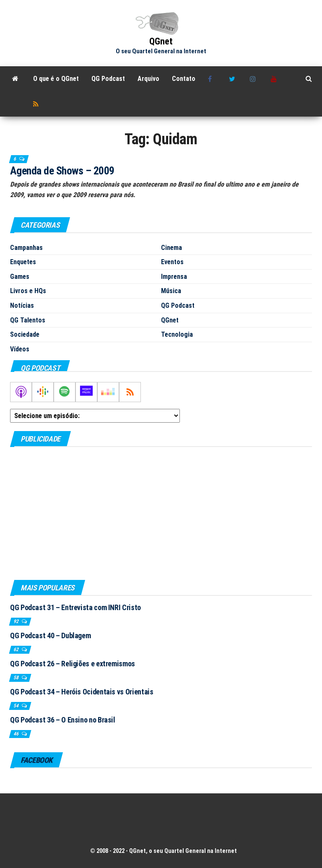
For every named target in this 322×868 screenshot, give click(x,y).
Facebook (212, 79)
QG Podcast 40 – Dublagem (50, 635)
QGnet (161, 41)
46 (17, 734)
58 (17, 678)
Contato (184, 79)
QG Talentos (28, 320)
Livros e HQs (28, 291)
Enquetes (23, 262)
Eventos (172, 262)
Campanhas (26, 248)
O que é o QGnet (56, 79)
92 (17, 621)
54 (17, 706)
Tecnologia (177, 334)
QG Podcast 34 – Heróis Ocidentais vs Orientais (82, 692)
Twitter (233, 79)
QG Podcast (108, 79)
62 (17, 650)
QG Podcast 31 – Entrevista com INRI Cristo (75, 607)
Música (171, 291)
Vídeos (20, 349)
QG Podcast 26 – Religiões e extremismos (73, 664)
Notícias (22, 305)
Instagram (254, 79)
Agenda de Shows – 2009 (62, 171)
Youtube (275, 79)
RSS (37, 104)
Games (20, 277)
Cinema (171, 248)
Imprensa (174, 277)
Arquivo (148, 79)
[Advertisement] (161, 513)
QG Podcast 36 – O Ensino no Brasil (63, 720)
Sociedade (25, 334)
